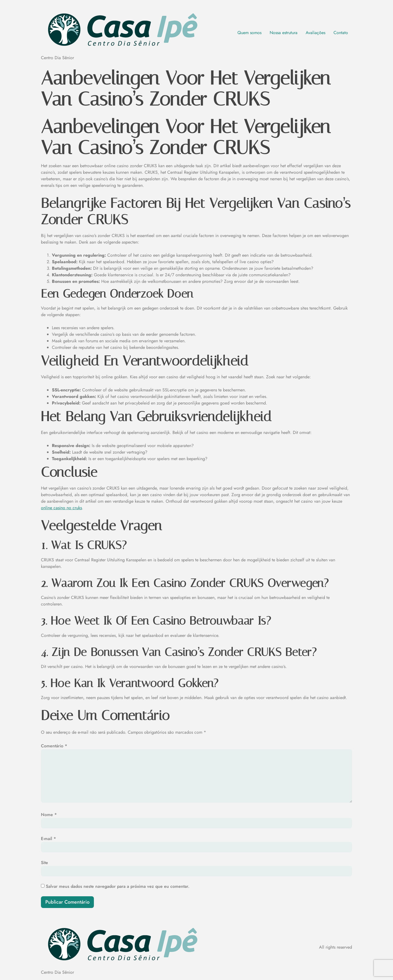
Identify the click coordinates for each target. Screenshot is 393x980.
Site (44, 863)
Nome (49, 815)
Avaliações (315, 33)
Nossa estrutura (284, 33)
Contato (341, 33)
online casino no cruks (61, 508)
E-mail (48, 839)
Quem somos (249, 33)
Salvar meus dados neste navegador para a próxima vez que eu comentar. (118, 886)
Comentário (54, 746)
